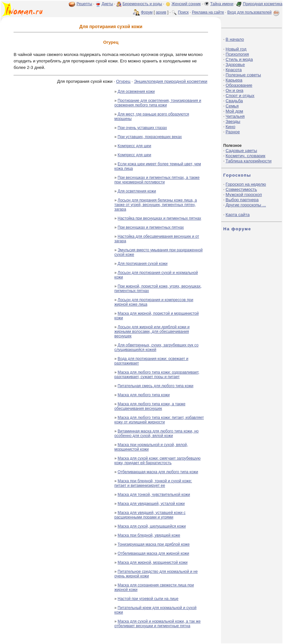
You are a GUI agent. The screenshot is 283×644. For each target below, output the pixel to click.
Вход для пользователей (254, 12)
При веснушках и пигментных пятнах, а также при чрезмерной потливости (157, 180)
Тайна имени (222, 4)
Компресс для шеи (134, 146)
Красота (234, 70)
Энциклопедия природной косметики (171, 81)
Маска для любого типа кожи (144, 395)
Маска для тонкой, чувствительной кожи (154, 495)
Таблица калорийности (248, 161)
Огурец (123, 81)
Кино (230, 127)
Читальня (235, 116)
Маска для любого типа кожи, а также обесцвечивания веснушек (150, 406)
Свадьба (234, 101)
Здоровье (235, 65)
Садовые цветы (241, 151)
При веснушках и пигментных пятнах (151, 227)
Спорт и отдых (240, 96)
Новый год (236, 49)
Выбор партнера (242, 200)
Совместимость (241, 189)
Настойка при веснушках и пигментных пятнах (159, 218)
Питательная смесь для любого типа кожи (156, 386)
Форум (147, 12)
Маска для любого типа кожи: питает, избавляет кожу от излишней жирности (159, 420)
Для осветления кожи (137, 191)
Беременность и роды (142, 4)
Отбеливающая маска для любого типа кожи (158, 472)
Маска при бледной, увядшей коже (149, 535)
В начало (235, 39)
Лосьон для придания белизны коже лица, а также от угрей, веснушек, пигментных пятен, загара (156, 205)
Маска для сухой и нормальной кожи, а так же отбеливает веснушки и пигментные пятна (157, 624)
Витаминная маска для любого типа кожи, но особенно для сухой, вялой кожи (157, 433)
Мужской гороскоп (244, 195)
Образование (239, 85)
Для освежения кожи (136, 92)
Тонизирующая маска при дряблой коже (154, 544)
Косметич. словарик (245, 156)
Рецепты (84, 4)
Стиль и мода (239, 59)
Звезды (233, 121)
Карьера (234, 80)
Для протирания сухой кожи (142, 264)
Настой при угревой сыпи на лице (148, 599)
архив (161, 12)
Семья (232, 106)
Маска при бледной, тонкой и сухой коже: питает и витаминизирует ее (153, 483)
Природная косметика (263, 4)
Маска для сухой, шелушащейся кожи (152, 526)
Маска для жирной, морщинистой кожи (152, 562)
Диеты (107, 4)
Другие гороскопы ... (246, 205)
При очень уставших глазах (142, 128)
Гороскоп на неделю (246, 184)
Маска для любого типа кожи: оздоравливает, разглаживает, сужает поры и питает (157, 375)
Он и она (234, 90)
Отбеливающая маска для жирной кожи (153, 553)
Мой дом (234, 111)
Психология (237, 54)
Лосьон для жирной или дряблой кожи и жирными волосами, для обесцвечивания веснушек (152, 332)
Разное (233, 132)
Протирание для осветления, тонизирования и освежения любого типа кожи (158, 103)
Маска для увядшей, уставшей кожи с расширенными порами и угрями (150, 515)
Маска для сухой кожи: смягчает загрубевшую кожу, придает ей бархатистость (157, 461)
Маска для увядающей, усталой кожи (151, 504)
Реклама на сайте (208, 12)
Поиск (183, 12)
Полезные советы (243, 75)
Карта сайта (237, 215)
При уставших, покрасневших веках (150, 137)
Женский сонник (186, 4)
